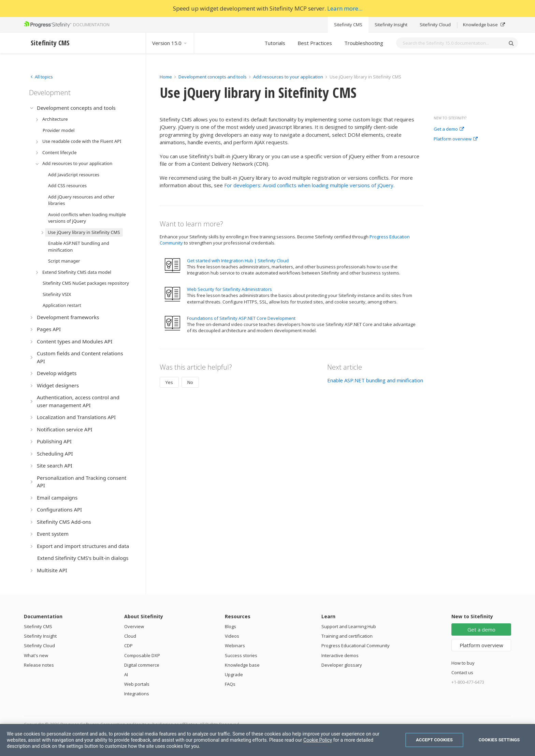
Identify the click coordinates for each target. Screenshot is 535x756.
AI (126, 675)
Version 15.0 (170, 43)
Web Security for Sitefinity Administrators (229, 289)
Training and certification (347, 636)
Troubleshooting (364, 43)
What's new (36, 655)
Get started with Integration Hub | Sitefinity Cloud (238, 261)
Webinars (235, 646)
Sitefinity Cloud (435, 25)
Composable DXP (142, 655)
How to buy (463, 663)
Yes (169, 382)
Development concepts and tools (213, 77)
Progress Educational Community (356, 646)
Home (166, 77)
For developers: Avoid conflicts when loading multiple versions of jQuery (309, 185)
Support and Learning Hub (349, 626)
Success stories (241, 655)
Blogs (230, 626)
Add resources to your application (288, 77)
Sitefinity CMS (348, 25)
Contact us (462, 672)
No (190, 382)
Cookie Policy (318, 740)
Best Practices (315, 43)
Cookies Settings (499, 740)
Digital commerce (142, 665)
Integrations (137, 694)
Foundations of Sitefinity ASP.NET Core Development (241, 318)
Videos (232, 636)
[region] (267, 740)
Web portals (137, 684)
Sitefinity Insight (391, 25)
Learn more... (345, 8)
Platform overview (456, 139)
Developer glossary (342, 665)
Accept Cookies (434, 740)
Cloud (130, 636)
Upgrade (234, 675)
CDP (128, 646)
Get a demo (449, 129)
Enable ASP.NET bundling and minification (375, 380)
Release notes (39, 665)
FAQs (230, 684)
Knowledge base (484, 25)
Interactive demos (340, 655)
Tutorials (275, 43)
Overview (134, 626)
